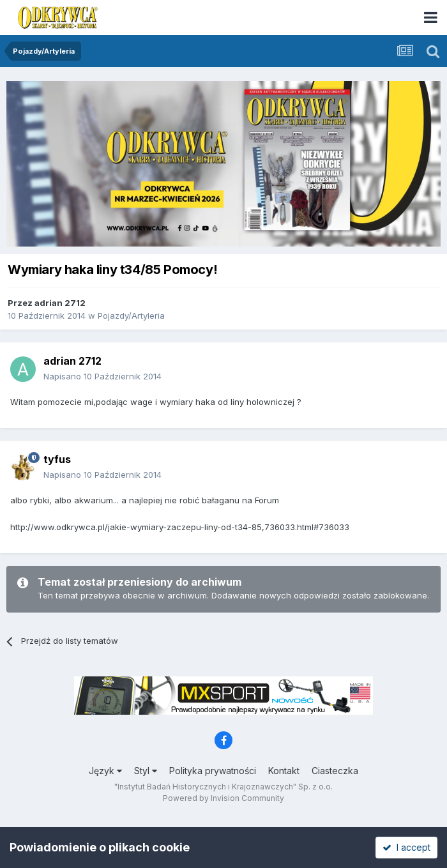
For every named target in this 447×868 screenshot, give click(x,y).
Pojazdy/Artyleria (131, 316)
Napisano (102, 376)
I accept (406, 847)
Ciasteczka (335, 771)
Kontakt (284, 771)
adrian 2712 (60, 303)
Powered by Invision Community (223, 798)
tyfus (57, 459)
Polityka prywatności (213, 771)
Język (105, 771)
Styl (146, 771)
